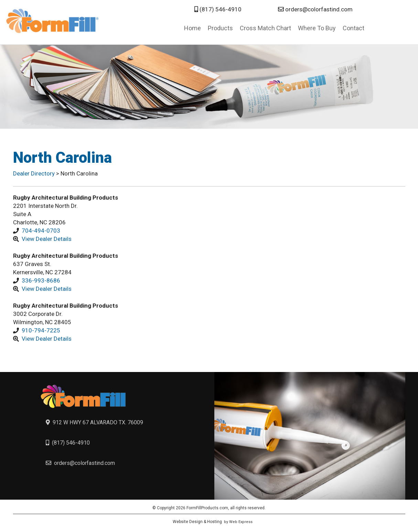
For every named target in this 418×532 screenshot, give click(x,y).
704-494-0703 (41, 231)
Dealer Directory (35, 173)
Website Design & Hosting (197, 522)
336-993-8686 (41, 280)
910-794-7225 (41, 330)
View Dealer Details (47, 239)
